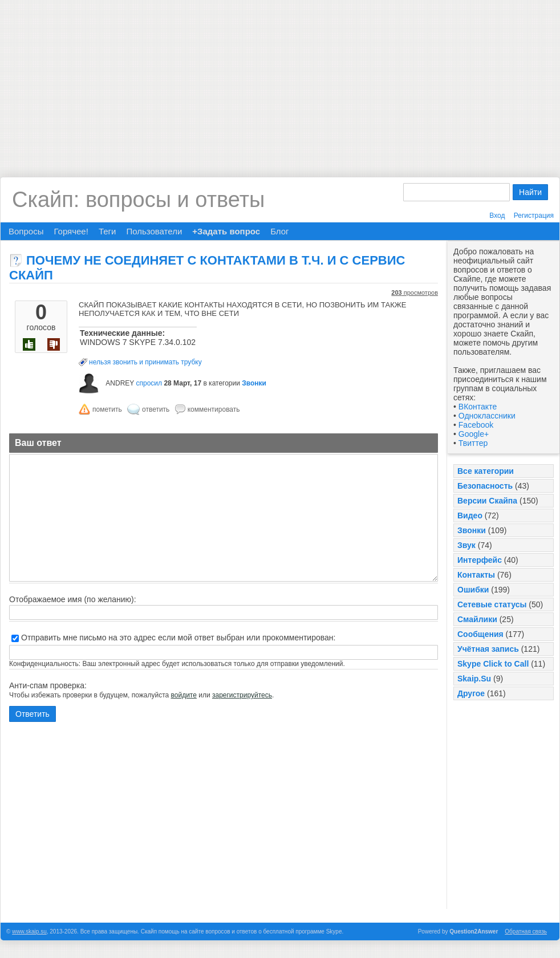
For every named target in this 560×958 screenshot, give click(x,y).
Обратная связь (526, 931)
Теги (107, 231)
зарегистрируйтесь (242, 695)
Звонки (472, 530)
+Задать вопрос (226, 231)
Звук (466, 545)
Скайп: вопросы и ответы (138, 200)
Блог (279, 231)
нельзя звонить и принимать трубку (145, 362)
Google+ (474, 434)
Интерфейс (480, 560)
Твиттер (473, 443)
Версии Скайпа (487, 501)
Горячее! (71, 231)
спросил (149, 383)
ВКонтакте (478, 407)
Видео (470, 515)
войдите (184, 695)
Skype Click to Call (493, 664)
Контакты (476, 575)
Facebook (476, 425)
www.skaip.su (29, 931)
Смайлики (477, 619)
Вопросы (26, 231)
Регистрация (534, 216)
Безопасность (485, 486)
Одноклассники (487, 416)
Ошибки (473, 590)
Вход (497, 216)
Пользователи (154, 231)
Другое (471, 693)
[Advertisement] (280, 80)
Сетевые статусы (492, 604)
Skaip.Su (474, 679)
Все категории (486, 471)
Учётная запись (488, 649)
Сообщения (480, 634)
